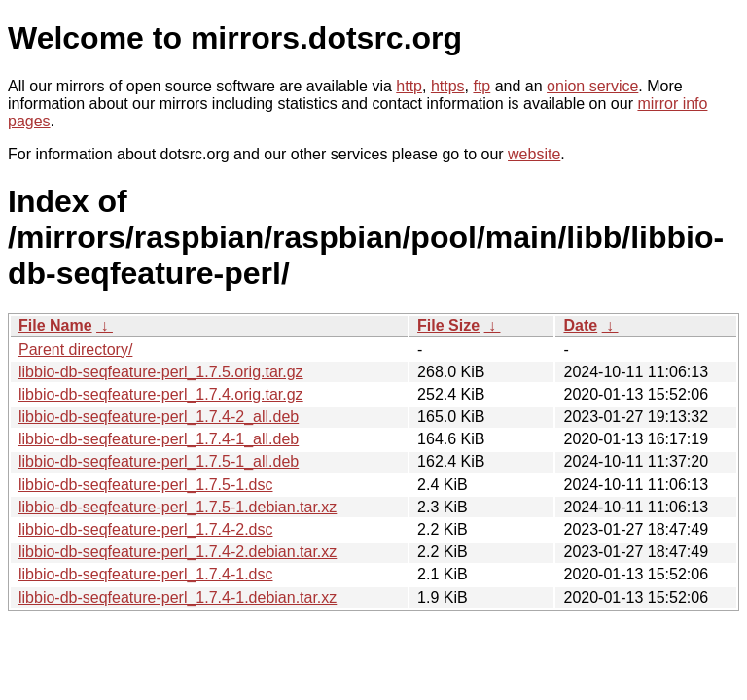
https (448, 86)
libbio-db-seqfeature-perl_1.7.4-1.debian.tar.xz (178, 597)
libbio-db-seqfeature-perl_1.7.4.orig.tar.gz (161, 394)
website (534, 154)
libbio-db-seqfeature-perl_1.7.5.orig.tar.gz (161, 372)
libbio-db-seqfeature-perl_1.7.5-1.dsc (145, 485)
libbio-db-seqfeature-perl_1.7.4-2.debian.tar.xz (178, 552)
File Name (55, 325)
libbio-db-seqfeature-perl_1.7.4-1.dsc (145, 574)
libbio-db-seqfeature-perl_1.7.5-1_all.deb (159, 461)
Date (580, 325)
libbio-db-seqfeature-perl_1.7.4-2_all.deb (159, 417)
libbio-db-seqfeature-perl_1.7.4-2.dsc (145, 529)
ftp (481, 86)
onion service (592, 86)
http (409, 86)
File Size (448, 325)
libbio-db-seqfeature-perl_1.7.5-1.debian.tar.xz (178, 507)
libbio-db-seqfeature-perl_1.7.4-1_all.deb (159, 439)
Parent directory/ (75, 350)
